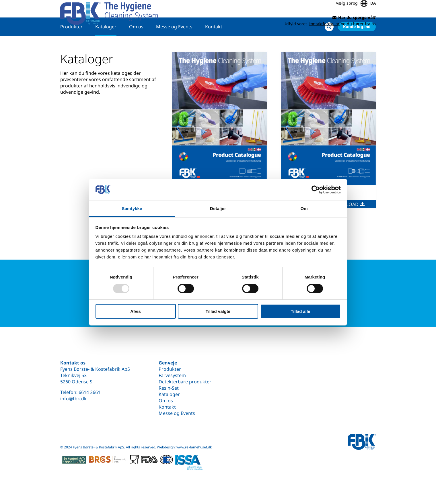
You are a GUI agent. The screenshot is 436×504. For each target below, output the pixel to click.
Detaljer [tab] (218, 208)
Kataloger (106, 45)
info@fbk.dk (73, 399)
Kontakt (214, 45)
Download (348, 223)
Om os (136, 45)
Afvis (136, 311)
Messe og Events (174, 45)
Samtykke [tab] (132, 208)
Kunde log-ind (357, 45)
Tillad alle (300, 311)
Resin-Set (169, 388)
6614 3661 (89, 392)
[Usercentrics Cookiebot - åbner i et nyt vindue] (316, 190)
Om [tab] (304, 208)
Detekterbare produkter (185, 382)
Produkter (71, 45)
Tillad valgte (218, 311)
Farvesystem (172, 375)
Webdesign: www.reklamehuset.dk (184, 447)
